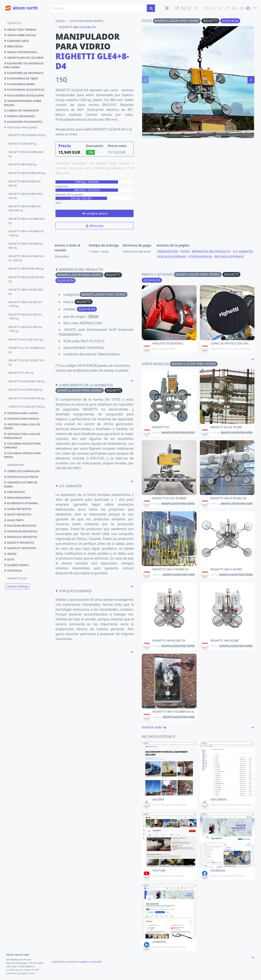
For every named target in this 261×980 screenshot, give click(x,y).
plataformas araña (19, 84)
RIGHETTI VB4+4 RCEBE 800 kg (26, 292)
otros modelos (200, 258)
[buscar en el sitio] (151, 8)
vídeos (10, 554)
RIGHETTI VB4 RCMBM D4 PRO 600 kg (25, 208)
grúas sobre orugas (20, 35)
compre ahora (95, 213)
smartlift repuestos (20, 548)
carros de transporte (21, 110)
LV (221, 8)
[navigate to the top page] (132, 380)
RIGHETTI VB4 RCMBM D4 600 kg (25, 183)
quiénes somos (16, 565)
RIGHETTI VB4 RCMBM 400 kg (27, 173)
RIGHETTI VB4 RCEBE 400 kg (26, 269)
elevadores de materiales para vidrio (24, 65)
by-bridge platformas (21, 503)
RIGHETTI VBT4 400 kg (22, 164)
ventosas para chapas (21, 413)
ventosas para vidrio (20, 127)
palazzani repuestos (20, 526)
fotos (185, 253)
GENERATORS (16, 465)
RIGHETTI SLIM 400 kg (22, 144)
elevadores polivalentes (23, 122)
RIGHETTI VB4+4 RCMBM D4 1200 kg (26, 233)
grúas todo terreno (20, 30)
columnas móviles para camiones (22, 446)
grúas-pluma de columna (24, 58)
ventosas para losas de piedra (22, 426)
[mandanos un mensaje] (189, 8)
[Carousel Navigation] (198, 80)
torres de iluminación (22, 471)
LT (214, 8)
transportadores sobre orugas (23, 103)
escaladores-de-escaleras (24, 95)
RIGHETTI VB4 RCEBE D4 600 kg (26, 279)
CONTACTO (14, 23)
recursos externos (229, 258)
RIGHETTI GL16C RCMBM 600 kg (27, 350)
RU (234, 8)
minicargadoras (17, 498)
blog (9, 559)
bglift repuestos (17, 514)
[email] (177, 8)
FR (242, 8)
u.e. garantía (243, 253)
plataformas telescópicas (24, 90)
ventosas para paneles (21, 419)
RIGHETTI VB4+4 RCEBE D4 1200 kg (25, 304)
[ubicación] (196, 8)
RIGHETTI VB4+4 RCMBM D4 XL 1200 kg (26, 258)
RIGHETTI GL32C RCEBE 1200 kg (27, 362)
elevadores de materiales (24, 73)
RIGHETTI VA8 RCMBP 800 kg (27, 398)
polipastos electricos (21, 477)
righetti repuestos (19, 543)
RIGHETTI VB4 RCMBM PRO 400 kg (25, 196)
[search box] (100, 8)
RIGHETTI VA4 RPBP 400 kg (25, 390)
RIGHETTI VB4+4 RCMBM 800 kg (27, 221)
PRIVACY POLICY (17, 578)
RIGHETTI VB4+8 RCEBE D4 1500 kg (25, 317)
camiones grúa (16, 41)
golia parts (14, 520)
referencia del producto (211, 253)
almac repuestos (17, 509)
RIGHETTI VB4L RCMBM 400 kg (26, 154)
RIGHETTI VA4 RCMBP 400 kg (27, 381)
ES (248, 8)
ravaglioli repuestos (20, 537)
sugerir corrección (90, 962)
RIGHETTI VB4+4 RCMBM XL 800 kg (26, 246)
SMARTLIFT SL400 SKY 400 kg (27, 407)
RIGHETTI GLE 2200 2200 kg (26, 339)
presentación (168, 253)
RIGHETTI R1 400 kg (21, 373)
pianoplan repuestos (20, 531)
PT (255, 8)
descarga (95, 226)
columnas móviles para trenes (22, 455)
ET (227, 8)
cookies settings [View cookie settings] (17, 586)
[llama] (183, 8)
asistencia (13, 571)
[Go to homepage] (19, 6)
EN (207, 8)
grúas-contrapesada (20, 52)
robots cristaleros (19, 116)
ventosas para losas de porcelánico (22, 436)
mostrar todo (154, 727)
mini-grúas (13, 46)
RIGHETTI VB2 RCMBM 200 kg (27, 135)
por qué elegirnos (172, 258)
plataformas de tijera (21, 78)
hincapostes (14, 492)
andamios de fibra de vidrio (21, 484)
